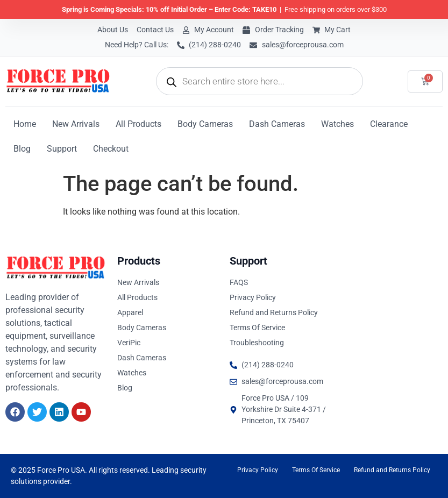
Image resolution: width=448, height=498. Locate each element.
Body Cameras (205, 124)
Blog (22, 149)
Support (62, 149)
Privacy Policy (258, 470)
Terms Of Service (316, 470)
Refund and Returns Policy (392, 470)
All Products (138, 124)
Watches (337, 124)
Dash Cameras (277, 124)
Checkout (111, 149)
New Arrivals (76, 124)
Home (25, 124)
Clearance (389, 124)
